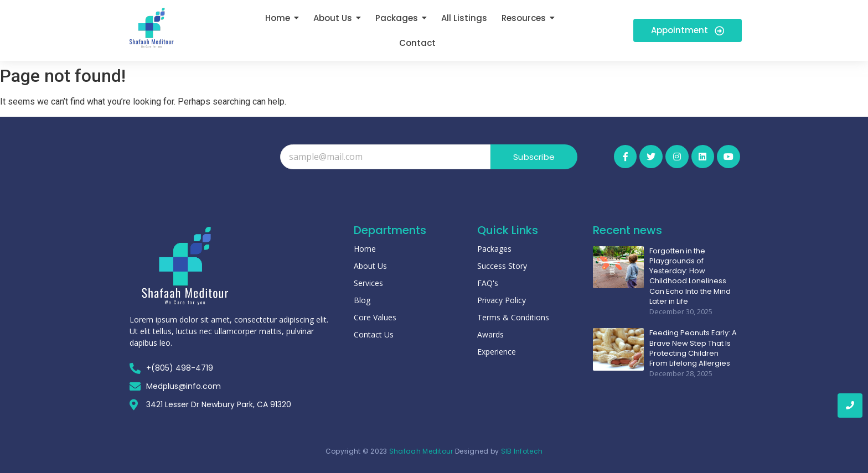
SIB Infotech (522, 451)
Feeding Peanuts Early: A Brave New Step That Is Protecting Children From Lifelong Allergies (693, 348)
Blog (362, 300)
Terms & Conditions (513, 317)
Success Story (502, 266)
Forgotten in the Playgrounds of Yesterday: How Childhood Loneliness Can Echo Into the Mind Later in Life (690, 276)
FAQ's (488, 283)
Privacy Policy (502, 300)
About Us (370, 266)
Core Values (375, 317)
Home (365, 249)
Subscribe (534, 157)
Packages (494, 249)
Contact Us (374, 334)
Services (368, 283)
